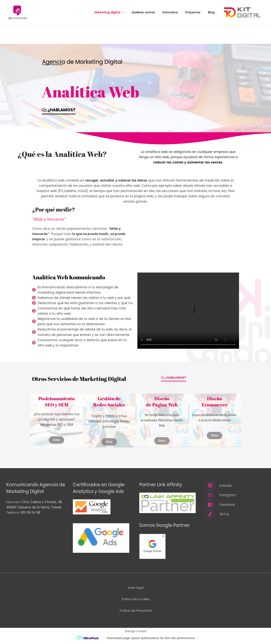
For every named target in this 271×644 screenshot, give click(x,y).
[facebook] (235, 507)
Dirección (14, 504)
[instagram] (235, 498)
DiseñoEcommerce (215, 404)
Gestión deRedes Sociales (109, 404)
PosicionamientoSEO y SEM (57, 404)
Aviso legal (136, 590)
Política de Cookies (136, 601)
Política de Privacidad (135, 613)
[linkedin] (235, 488)
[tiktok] (235, 517)
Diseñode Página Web (162, 404)
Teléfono (13, 515)
